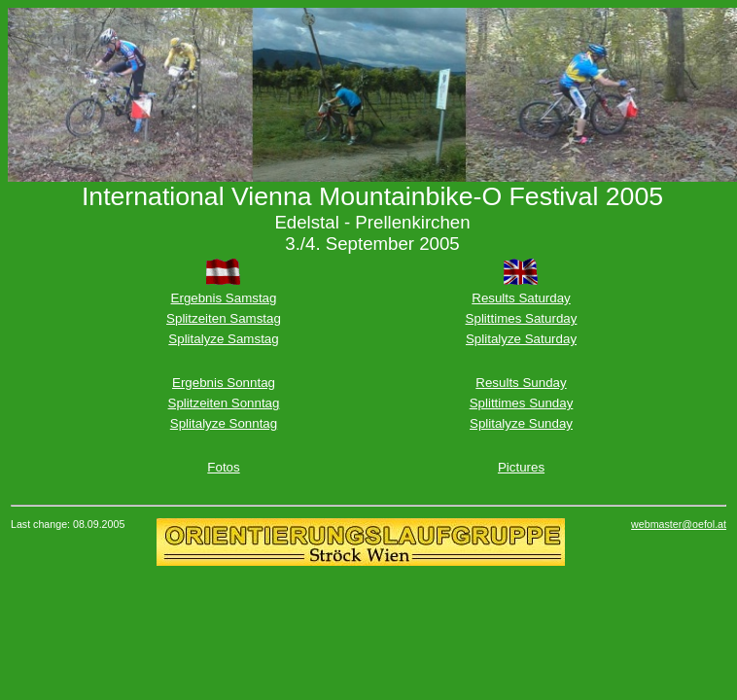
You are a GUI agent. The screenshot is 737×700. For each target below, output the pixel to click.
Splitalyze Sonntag (224, 423)
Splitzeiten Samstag (224, 318)
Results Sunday (521, 383)
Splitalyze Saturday (521, 339)
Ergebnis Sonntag (224, 383)
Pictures (521, 467)
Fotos (223, 467)
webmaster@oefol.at (679, 524)
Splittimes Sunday (522, 403)
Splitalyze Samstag (223, 339)
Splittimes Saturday (522, 318)
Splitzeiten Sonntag (224, 403)
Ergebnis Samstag (224, 298)
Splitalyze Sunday (521, 423)
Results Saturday (521, 298)
